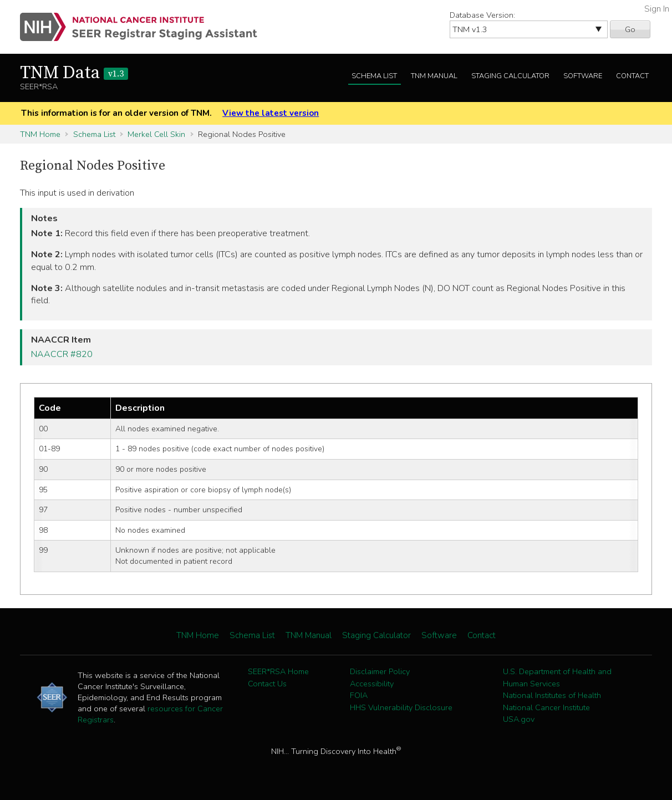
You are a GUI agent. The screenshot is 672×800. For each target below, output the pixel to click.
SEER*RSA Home (278, 671)
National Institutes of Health (552, 695)
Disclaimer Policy (380, 671)
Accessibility (372, 684)
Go (630, 29)
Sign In (657, 9)
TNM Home (40, 134)
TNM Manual (434, 76)
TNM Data (74, 73)
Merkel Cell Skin (156, 134)
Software (583, 76)
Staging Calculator (510, 76)
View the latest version (271, 113)
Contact (632, 76)
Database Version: (482, 15)
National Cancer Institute (546, 707)
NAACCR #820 (62, 354)
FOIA (359, 695)
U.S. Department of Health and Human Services (557, 677)
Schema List (374, 76)
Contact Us (267, 684)
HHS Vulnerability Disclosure (401, 707)
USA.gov (519, 719)
